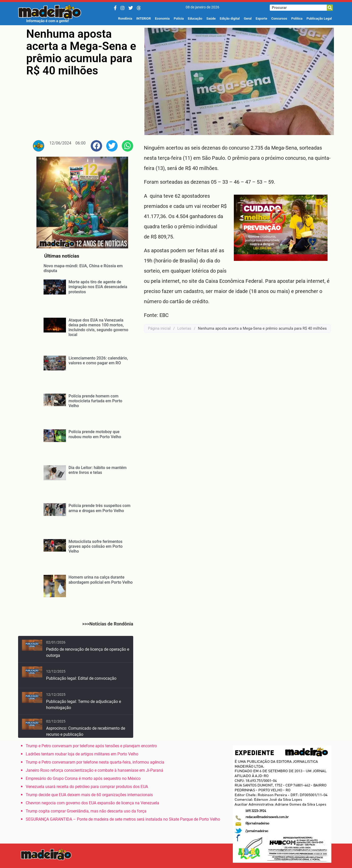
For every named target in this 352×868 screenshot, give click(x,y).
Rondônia (125, 18)
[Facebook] (115, 8)
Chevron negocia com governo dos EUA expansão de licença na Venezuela (92, 803)
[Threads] (139, 8)
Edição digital (230, 18)
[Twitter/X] (131, 8)
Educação (195, 18)
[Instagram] (123, 8)
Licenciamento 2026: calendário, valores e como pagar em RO (98, 360)
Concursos (279, 18)
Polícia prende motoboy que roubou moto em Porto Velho (95, 434)
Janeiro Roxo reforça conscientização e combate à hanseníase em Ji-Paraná (94, 770)
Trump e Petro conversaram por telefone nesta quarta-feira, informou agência (95, 762)
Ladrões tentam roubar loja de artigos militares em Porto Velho (82, 754)
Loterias (184, 328)
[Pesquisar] (330, 8)
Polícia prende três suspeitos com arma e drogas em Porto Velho (99, 508)
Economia (162, 18)
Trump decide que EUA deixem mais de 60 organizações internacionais (89, 795)
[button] (96, 146)
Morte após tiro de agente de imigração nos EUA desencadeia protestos (98, 287)
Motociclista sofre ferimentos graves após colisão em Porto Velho (96, 546)
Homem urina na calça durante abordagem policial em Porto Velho (101, 580)
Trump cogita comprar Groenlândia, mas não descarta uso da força (86, 811)
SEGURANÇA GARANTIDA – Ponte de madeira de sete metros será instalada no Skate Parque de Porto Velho (123, 819)
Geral (248, 18)
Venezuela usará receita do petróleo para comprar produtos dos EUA (87, 787)
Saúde (211, 18)
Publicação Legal (319, 18)
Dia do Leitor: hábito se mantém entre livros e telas (98, 470)
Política (297, 18)
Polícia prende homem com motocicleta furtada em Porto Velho (95, 401)
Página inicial (159, 328)
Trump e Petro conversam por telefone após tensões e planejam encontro (91, 746)
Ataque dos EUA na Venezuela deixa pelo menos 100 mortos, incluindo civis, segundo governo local (98, 328)
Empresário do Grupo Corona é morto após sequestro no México (83, 778)
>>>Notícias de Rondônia (108, 624)
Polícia (179, 18)
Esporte (261, 18)
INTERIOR (144, 18)
